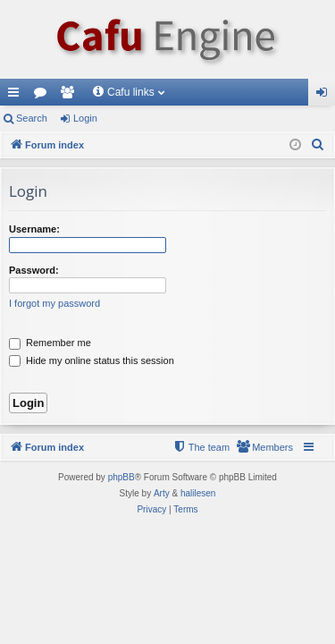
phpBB (121, 477)
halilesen (198, 493)
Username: (34, 229)
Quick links (17, 96)
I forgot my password (54, 303)
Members (71, 96)
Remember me (50, 343)
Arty (162, 493)
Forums (44, 96)
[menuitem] (318, 145)
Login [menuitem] (326, 96)
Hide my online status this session (92, 360)
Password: (34, 270)
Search (32, 118)
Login (85, 118)
